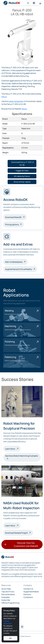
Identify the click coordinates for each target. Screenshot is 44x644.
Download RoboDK (13, 217)
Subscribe (6, 600)
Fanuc (4, 97)
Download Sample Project (16, 533)
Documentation (8, 594)
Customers (28, 597)
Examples (6, 597)
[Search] (28, 3)
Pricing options (12, 225)
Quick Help (6, 589)
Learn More (13, 449)
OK (10, 638)
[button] (34, 3)
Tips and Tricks (8, 592)
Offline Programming (10, 603)
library (24, 109)
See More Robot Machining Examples (21, 456)
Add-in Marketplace (14, 262)
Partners (27, 594)
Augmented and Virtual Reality (19, 269)
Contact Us (28, 589)
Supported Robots (31, 592)
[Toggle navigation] (40, 4)
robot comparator (16, 101)
